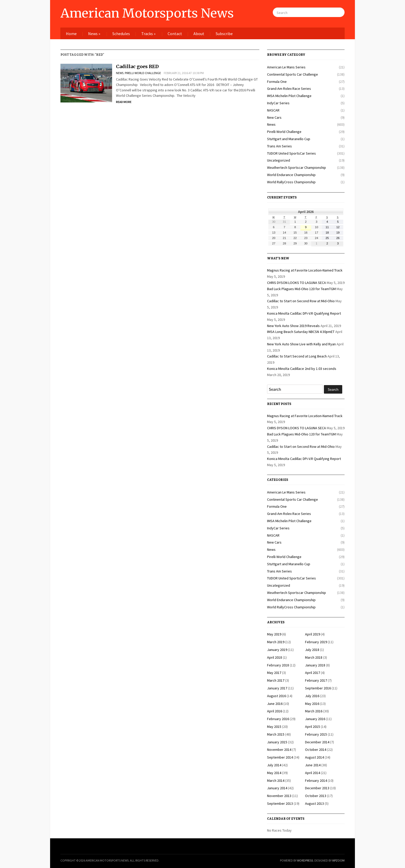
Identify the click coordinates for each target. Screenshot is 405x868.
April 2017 (313, 673)
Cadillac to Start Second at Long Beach (297, 356)
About (199, 34)
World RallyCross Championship (291, 182)
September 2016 (318, 688)
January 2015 (277, 742)
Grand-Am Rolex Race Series (289, 89)
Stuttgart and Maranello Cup (289, 139)
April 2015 (313, 727)
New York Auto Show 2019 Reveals (293, 326)
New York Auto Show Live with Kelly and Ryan (301, 344)
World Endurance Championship (291, 175)
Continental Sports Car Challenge (293, 74)
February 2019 (316, 642)
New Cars (274, 117)
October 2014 (316, 750)
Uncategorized (279, 160)
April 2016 (275, 711)
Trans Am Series (279, 146)
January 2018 (315, 665)
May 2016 (312, 704)
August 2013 (314, 803)
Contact (175, 34)
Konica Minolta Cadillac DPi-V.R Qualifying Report (304, 313)
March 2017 (276, 680)
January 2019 (277, 650)
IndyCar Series (278, 103)
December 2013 (317, 788)
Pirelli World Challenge (143, 73)
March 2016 (314, 711)
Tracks (148, 34)
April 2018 (275, 657)
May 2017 (274, 673)
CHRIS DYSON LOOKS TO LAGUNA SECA (297, 283)
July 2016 (312, 696)
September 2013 (280, 803)
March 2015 (276, 734)
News (94, 34)
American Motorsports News (147, 13)
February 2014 (316, 781)
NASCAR (273, 110)
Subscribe (224, 34)
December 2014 (317, 742)
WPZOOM (338, 860)
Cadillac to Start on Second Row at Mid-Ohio (301, 301)
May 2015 (274, 727)
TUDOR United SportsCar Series (291, 153)
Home (71, 34)
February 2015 (316, 734)
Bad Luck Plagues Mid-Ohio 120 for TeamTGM (301, 289)
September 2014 (280, 757)
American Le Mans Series (286, 67)
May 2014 (274, 773)
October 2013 (316, 796)
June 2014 (313, 765)
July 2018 (312, 650)
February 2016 (278, 719)
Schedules (121, 34)
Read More (124, 102)
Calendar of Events (286, 819)
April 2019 (313, 634)
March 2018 (314, 657)
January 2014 (277, 788)
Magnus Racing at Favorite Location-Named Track (305, 270)
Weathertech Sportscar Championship (297, 168)
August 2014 (314, 757)
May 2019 (274, 634)
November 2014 (279, 750)
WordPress (305, 860)
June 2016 (275, 704)
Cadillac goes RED (137, 66)
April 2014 (313, 773)
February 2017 (316, 680)
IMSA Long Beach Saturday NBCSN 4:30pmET (301, 332)
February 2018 (278, 665)
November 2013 (279, 796)
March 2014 (276, 781)
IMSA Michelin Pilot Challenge (289, 96)
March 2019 (276, 642)
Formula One (277, 82)
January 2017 (277, 688)
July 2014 (274, 765)
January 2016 (315, 719)
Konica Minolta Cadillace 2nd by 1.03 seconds (302, 369)
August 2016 (277, 696)
